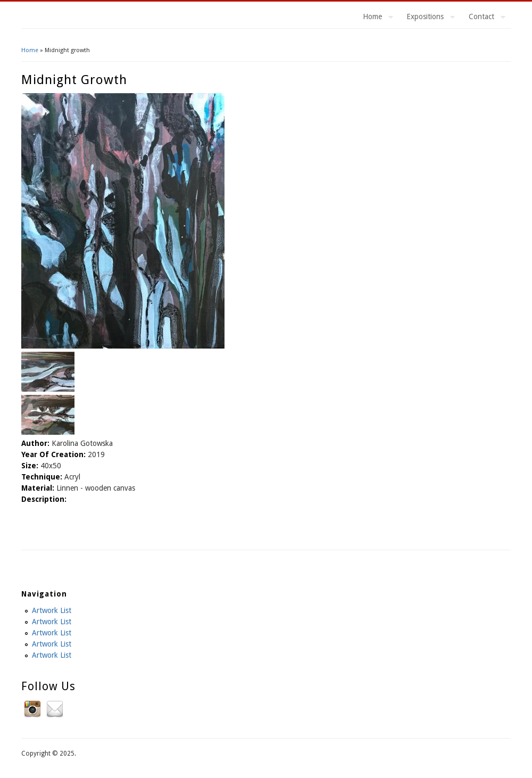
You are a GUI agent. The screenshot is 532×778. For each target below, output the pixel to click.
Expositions (427, 18)
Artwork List (52, 610)
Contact (483, 18)
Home (374, 18)
